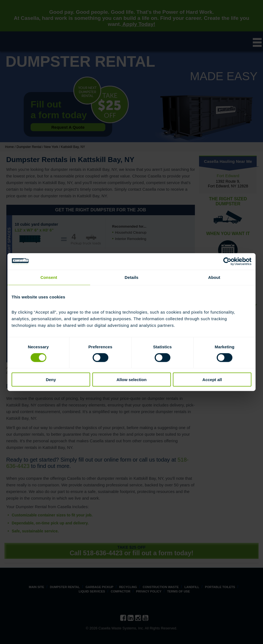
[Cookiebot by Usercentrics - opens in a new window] (227, 261)
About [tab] (214, 277)
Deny (51, 380)
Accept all (212, 380)
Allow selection (131, 380)
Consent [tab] (49, 277)
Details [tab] (131, 277)
